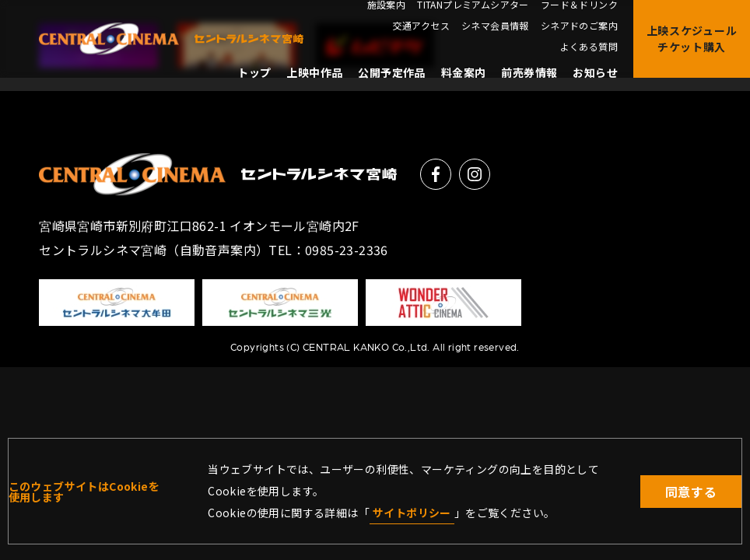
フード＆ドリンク (579, 5)
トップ (254, 72)
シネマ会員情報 (495, 26)
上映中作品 (314, 72)
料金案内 (464, 72)
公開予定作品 (391, 72)
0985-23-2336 (347, 250)
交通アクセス (421, 26)
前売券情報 (529, 72)
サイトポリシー (412, 513)
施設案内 (387, 5)
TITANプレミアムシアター (473, 5)
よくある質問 (589, 47)
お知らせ (595, 72)
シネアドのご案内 (579, 26)
